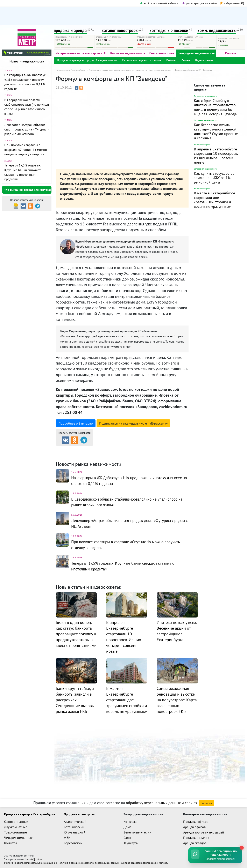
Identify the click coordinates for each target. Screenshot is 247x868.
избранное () (232, 3)
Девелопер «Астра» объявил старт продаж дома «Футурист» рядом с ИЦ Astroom (27, 129)
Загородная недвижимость (196, 53)
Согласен (206, 803)
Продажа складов (196, 838)
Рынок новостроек (161, 53)
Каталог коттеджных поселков (142, 60)
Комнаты (10, 843)
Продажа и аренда (78, 449)
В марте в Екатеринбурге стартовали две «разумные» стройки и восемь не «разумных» (214, 200)
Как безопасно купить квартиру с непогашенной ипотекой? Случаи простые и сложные (216, 132)
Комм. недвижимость (79, 454)
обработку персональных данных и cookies (161, 803)
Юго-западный (75, 832)
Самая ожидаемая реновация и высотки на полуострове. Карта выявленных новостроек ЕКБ (177, 700)
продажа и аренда (70, 30)
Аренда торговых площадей (204, 832)
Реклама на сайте (14, 862)
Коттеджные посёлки (167, 449)
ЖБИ (67, 838)
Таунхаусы (131, 843)
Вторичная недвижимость (128, 53)
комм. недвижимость (217, 30)
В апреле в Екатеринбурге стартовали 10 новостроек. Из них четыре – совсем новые (216, 156)
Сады (127, 838)
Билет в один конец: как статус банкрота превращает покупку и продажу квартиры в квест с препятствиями (76, 634)
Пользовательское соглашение (40, 862)
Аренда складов (195, 843)
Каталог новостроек (122, 449)
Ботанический (74, 827)
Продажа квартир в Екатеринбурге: (30, 814)
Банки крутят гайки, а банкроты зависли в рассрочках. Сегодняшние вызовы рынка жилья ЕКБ (75, 700)
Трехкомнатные (15, 832)
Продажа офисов (196, 822)
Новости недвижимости (27, 61)
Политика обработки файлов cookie (139, 862)
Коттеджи (130, 822)
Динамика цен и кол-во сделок (132, 454)
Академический (75, 822)
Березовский (73, 843)
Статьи (186, 60)
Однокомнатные (16, 822)
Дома (127, 827)
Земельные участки (137, 832)
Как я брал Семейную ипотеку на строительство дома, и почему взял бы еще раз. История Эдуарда (215, 107)
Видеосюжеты (204, 60)
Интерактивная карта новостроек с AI (81, 53)
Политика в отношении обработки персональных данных (88, 862)
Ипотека (231, 53)
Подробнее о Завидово (76, 423)
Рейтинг (171, 60)
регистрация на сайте (200, 3)
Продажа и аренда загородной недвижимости (87, 60)
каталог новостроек (120, 30)
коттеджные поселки (169, 30)
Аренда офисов (194, 827)
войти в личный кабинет (160, 3)
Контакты (164, 862)
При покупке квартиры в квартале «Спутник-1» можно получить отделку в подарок (26, 149)
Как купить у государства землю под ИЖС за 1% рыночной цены (214, 178)
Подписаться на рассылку (133, 423)
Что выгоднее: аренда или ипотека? (28, 190)
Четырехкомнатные (18, 838)
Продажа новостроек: (80, 814)
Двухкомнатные (16, 827)
